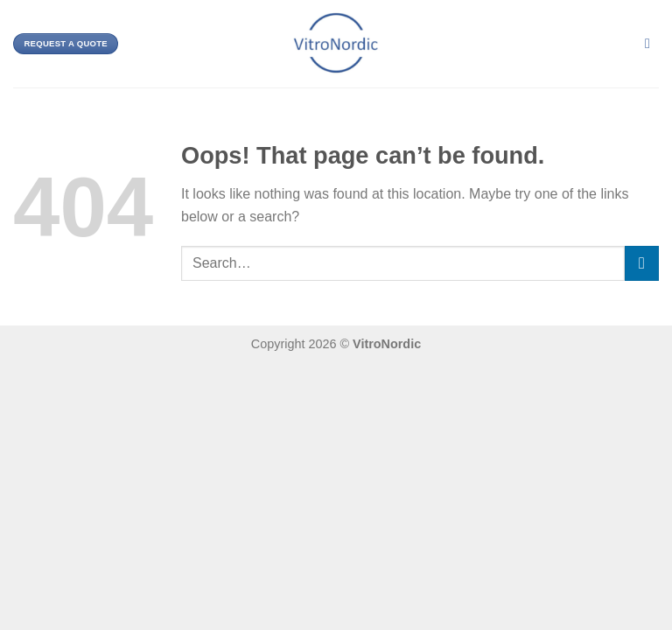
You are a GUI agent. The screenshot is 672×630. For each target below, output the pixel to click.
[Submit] (642, 263)
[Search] (652, 43)
